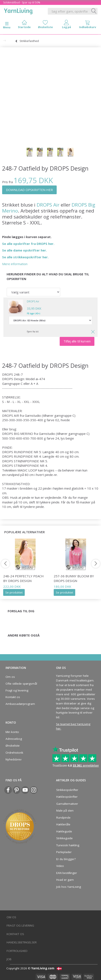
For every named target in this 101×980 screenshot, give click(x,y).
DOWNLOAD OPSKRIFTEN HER (29, 190)
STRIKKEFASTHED (16, 484)
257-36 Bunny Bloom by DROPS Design (74, 578)
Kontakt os (13, 697)
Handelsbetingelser (22, 942)
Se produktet (14, 592)
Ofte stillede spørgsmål (21, 684)
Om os (10, 677)
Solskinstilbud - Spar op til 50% (22, 2)
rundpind (13, 475)
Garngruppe (11, 384)
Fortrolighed (17, 951)
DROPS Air (48, 205)
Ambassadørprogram (20, 704)
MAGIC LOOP (27, 470)
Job (9, 959)
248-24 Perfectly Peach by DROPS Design (23, 578)
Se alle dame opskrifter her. (25, 250)
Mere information (15, 264)
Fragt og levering (17, 690)
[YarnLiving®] (18, 10)
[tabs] (87, 25)
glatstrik (78, 488)
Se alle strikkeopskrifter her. (25, 257)
